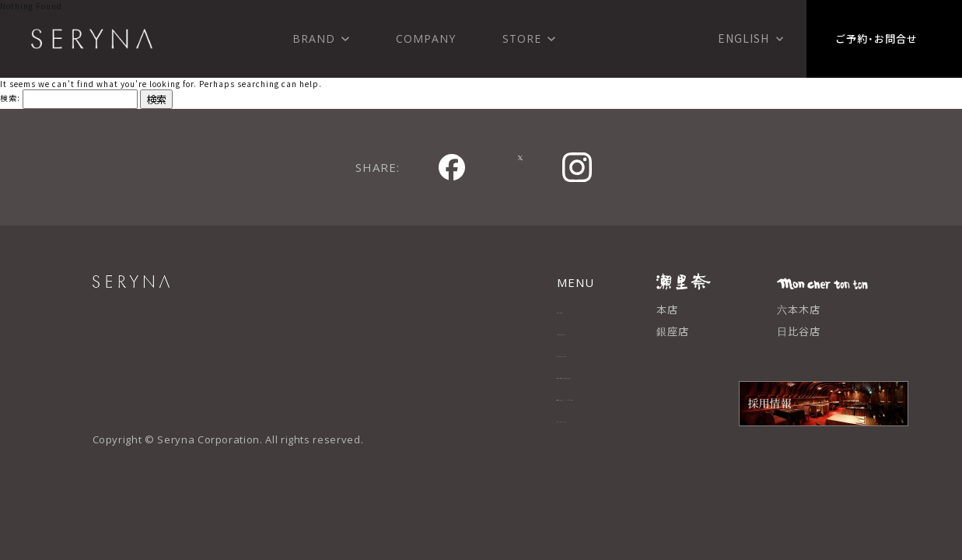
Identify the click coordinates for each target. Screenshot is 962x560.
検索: (10, 98)
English (743, 38)
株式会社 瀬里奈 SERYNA (92, 39)
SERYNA (166, 290)
